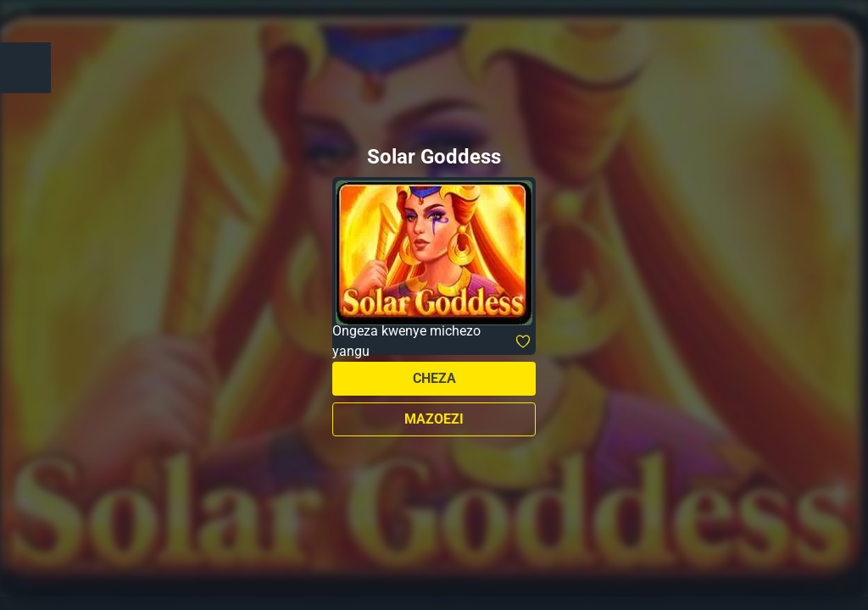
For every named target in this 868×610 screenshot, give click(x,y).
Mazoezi (434, 419)
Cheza (434, 378)
